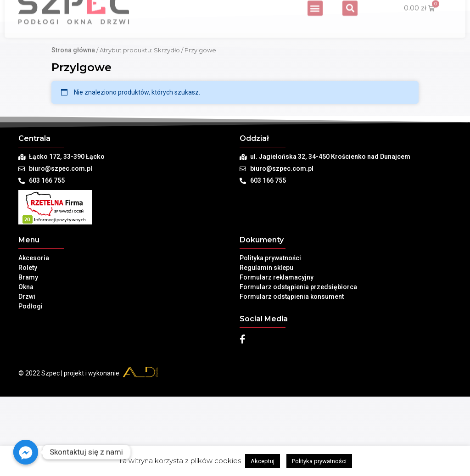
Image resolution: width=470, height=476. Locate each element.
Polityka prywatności (270, 337)
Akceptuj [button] (263, 461)
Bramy (28, 357)
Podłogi (31, 386)
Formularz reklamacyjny (277, 357)
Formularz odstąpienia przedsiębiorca (298, 366)
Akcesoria (34, 337)
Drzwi (27, 376)
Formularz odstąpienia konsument (292, 376)
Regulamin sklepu (266, 347)
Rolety (28, 347)
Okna (26, 366)
